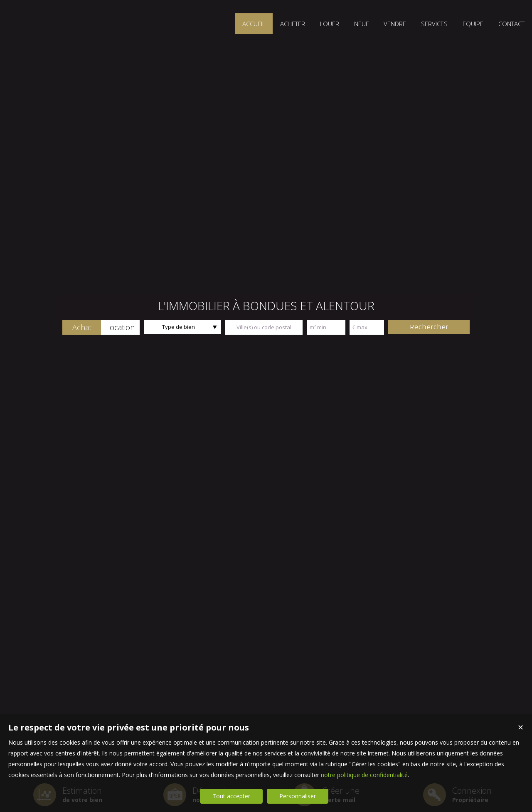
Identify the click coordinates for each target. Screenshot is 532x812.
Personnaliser (298, 796)
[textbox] (264, 327)
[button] (82, 327)
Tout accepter (231, 796)
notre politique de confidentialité (364, 775)
